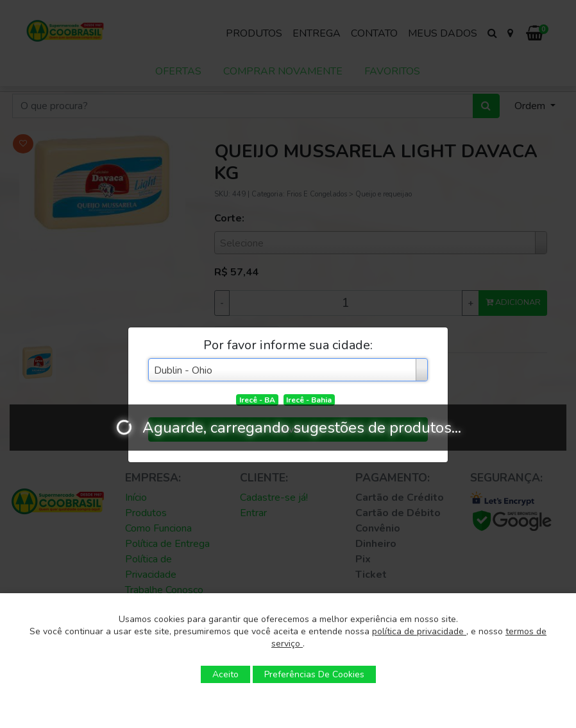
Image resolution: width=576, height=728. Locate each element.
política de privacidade (419, 631)
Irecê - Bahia (309, 400)
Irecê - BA (257, 400)
